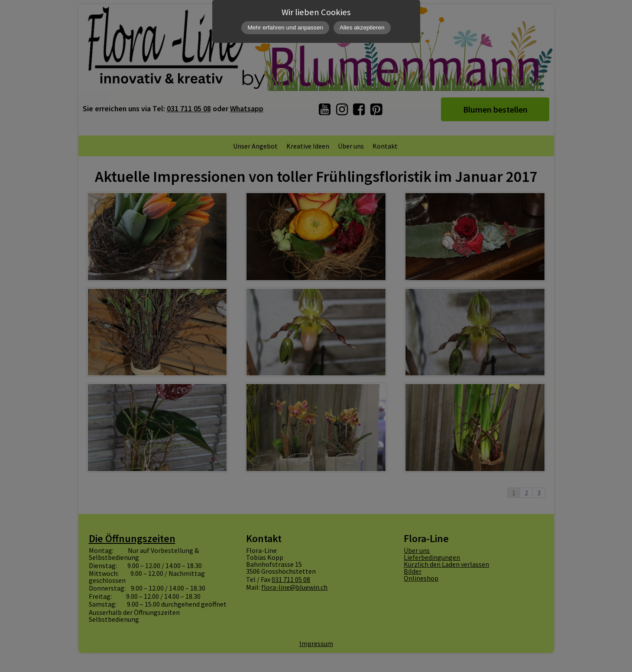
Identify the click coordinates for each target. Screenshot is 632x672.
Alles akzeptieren (362, 27)
